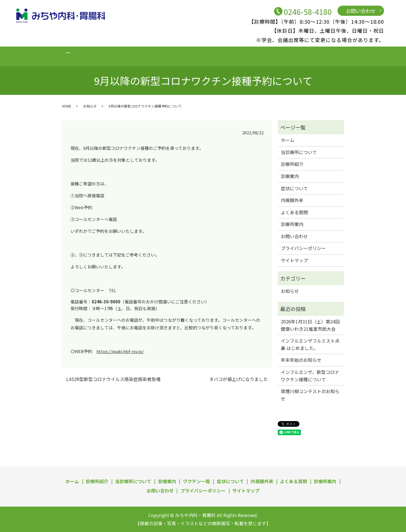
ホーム (46, 56)
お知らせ (90, 106)
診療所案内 (310, 56)
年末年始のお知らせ (301, 360)
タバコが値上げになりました (239, 379)
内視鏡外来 (244, 56)
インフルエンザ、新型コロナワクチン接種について (310, 376)
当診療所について (109, 56)
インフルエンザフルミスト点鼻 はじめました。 (310, 344)
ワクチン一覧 (175, 56)
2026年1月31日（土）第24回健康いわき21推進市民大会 (310, 325)
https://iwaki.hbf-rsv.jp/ (120, 351)
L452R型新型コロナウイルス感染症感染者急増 (113, 379)
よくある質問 (277, 56)
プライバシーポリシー (303, 248)
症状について (211, 56)
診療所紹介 (71, 56)
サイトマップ (294, 260)
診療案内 (145, 56)
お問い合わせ (361, 11)
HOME (67, 106)
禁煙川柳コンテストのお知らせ (310, 395)
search (369, 56)
